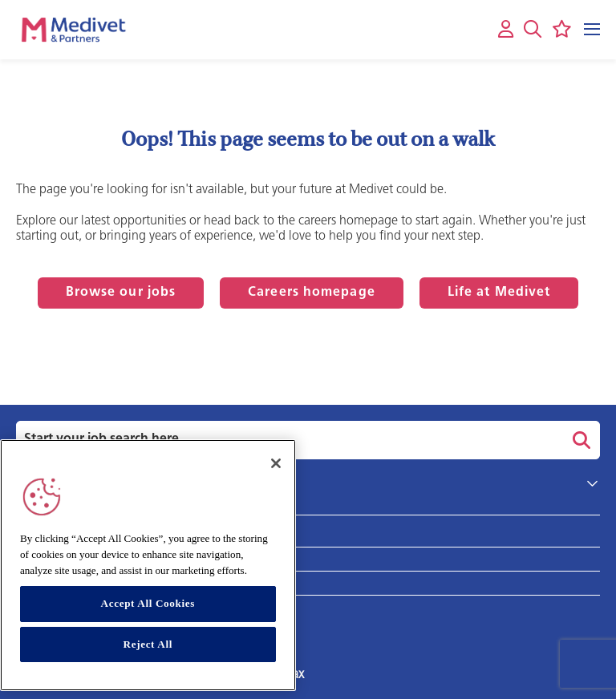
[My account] (506, 30)
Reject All (148, 644)
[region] (148, 565)
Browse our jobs (121, 293)
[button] (533, 29)
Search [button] (579, 440)
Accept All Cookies (148, 603)
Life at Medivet (499, 293)
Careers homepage (312, 293)
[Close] (276, 463)
